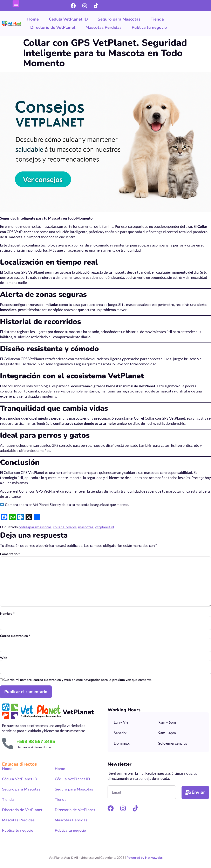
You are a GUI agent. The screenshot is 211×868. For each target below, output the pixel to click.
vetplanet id (104, 527)
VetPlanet (78, 712)
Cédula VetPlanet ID (68, 19)
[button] (16, 4)
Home (33, 19)
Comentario (10, 554)
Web (4, 658)
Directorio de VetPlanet (53, 27)
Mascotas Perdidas (104, 27)
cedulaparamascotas (35, 527)
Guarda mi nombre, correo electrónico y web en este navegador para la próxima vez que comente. (78, 680)
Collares (70, 527)
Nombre (7, 614)
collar (57, 527)
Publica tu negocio (149, 27)
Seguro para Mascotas (119, 19)
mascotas (86, 527)
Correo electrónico (15, 636)
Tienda (157, 19)
